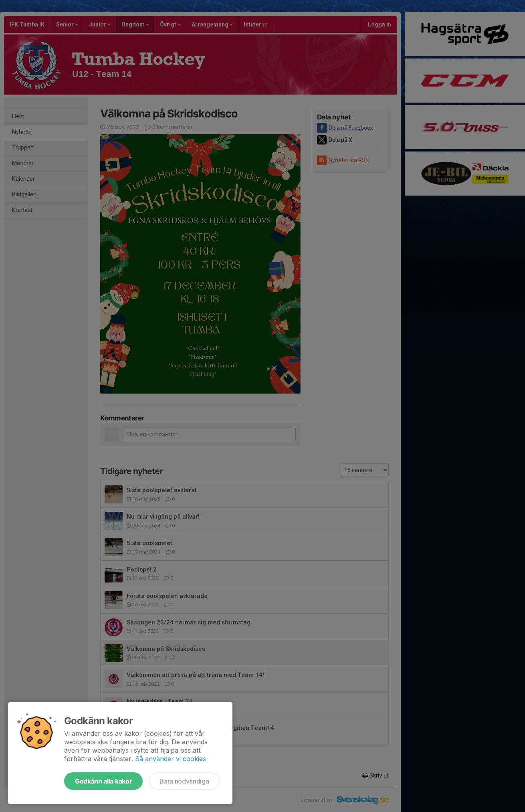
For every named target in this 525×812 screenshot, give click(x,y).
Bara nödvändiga (184, 781)
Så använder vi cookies (171, 759)
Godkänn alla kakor (103, 781)
